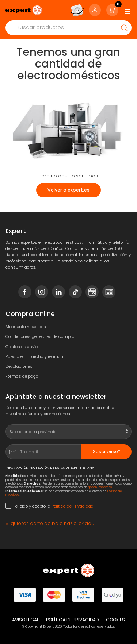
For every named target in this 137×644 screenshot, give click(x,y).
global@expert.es (100, 487)
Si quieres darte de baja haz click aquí (50, 523)
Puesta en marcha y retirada (34, 356)
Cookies (115, 620)
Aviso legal (25, 620)
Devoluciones (19, 366)
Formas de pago (22, 376)
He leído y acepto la (50, 506)
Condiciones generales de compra (40, 336)
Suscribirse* (106, 452)
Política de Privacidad (73, 506)
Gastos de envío (22, 347)
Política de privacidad (72, 620)
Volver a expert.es (68, 190)
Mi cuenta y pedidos (26, 327)
